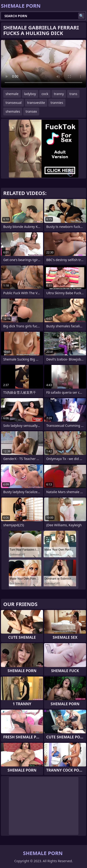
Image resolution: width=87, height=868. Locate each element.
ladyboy (30, 94)
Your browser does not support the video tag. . (43, 64)
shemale (12, 94)
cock (45, 94)
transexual (14, 103)
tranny (59, 94)
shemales (13, 111)
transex (31, 111)
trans (73, 94)
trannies (57, 103)
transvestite (36, 103)
